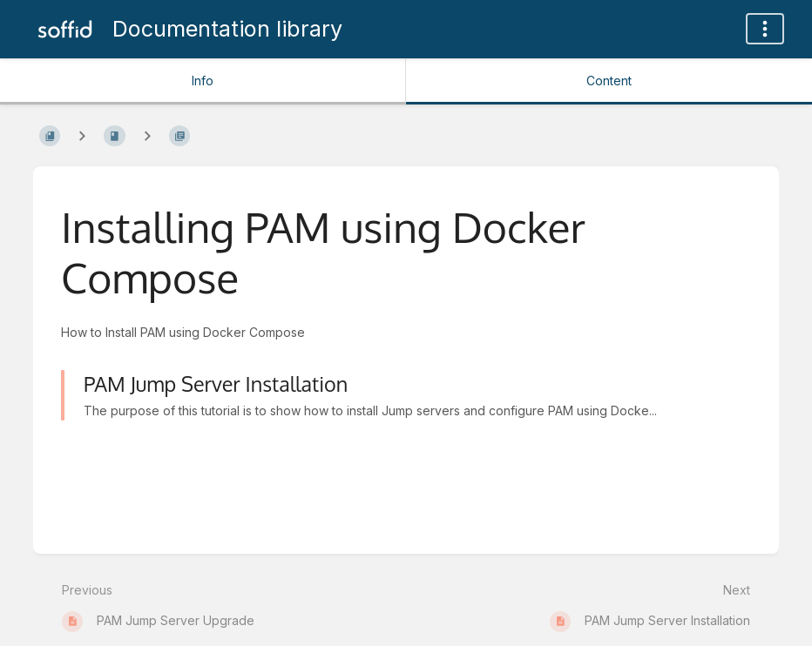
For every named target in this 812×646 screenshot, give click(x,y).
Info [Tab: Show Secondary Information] (203, 81)
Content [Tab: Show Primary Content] (609, 81)
